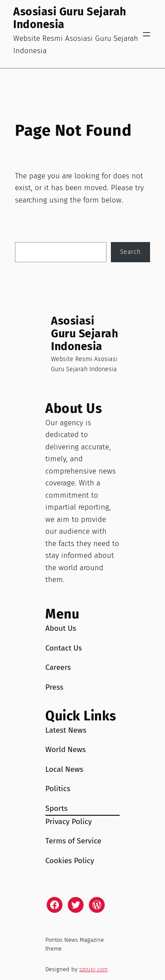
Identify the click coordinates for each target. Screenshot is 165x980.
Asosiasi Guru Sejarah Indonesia (70, 18)
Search (130, 252)
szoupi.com (93, 969)
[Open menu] (147, 34)
